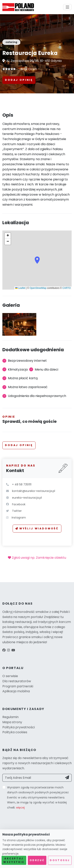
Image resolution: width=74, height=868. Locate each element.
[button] (37, 260)
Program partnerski (18, 686)
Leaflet (20, 288)
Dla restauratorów (17, 681)
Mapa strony (12, 722)
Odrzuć (37, 860)
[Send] (67, 778)
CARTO (67, 288)
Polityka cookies (15, 732)
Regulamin (10, 717)
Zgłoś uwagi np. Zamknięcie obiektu (37, 558)
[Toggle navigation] (67, 7)
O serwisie (10, 676)
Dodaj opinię (19, 80)
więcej (20, 808)
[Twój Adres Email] (33, 778)
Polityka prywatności (19, 727)
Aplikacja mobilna (16, 691)
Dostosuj (60, 860)
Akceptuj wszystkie (14, 860)
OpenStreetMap (38, 288)
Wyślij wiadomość (37, 528)
